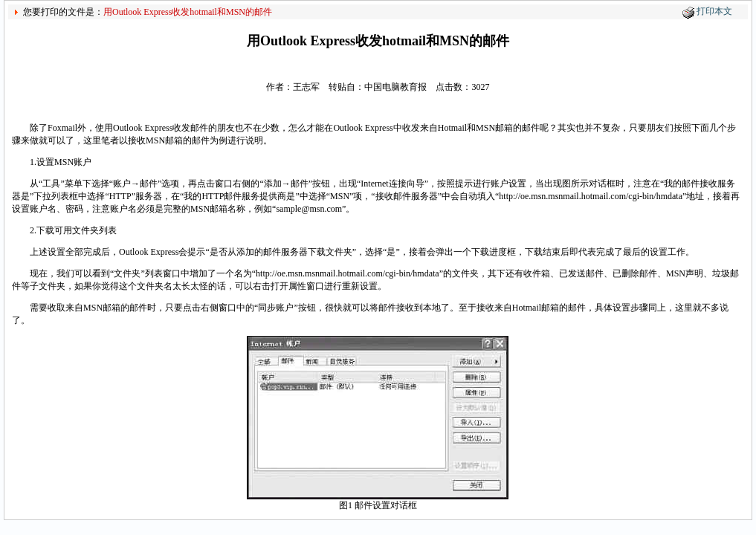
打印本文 (714, 11)
